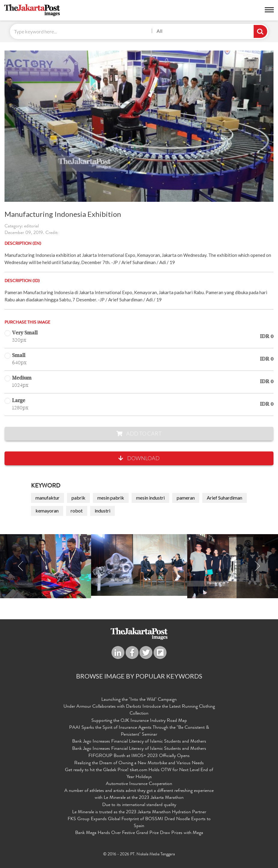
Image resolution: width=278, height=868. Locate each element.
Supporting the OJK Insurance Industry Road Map (139, 721)
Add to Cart (139, 433)
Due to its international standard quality (139, 805)
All (159, 31)
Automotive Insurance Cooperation (139, 784)
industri (102, 511)
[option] (139, 565)
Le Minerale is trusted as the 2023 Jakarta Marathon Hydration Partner (139, 812)
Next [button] (257, 566)
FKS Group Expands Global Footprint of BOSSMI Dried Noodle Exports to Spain (139, 823)
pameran (186, 498)
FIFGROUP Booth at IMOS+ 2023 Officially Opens (139, 756)
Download (139, 458)
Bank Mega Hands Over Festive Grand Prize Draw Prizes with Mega (139, 833)
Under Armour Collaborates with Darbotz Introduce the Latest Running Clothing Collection (139, 710)
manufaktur (47, 498)
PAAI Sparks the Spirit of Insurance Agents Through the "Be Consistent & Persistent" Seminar (139, 731)
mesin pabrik (111, 498)
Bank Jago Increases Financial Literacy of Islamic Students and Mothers (139, 742)
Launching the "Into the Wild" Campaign (139, 700)
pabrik (78, 498)
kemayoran (47, 511)
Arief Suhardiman (225, 498)
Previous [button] (21, 566)
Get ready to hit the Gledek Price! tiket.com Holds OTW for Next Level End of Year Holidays (139, 774)
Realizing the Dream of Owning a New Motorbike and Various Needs (139, 763)
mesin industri (150, 498)
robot (77, 511)
